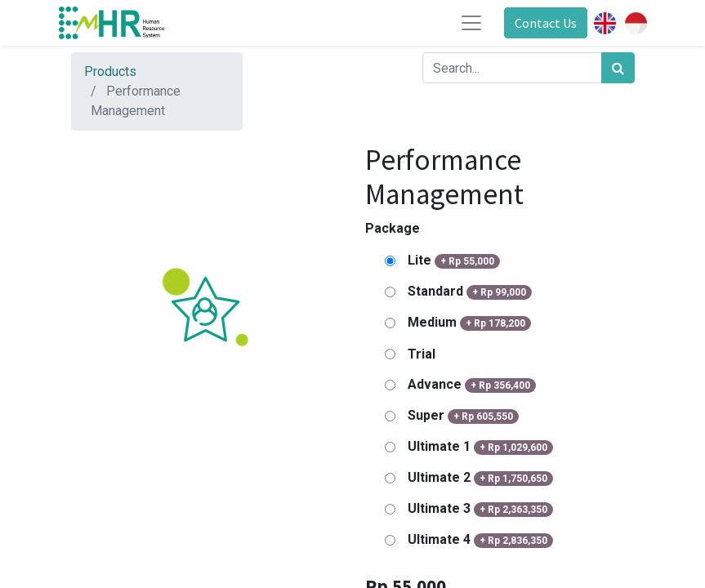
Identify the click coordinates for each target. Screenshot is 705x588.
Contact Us (546, 23)
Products (110, 71)
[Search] (618, 68)
